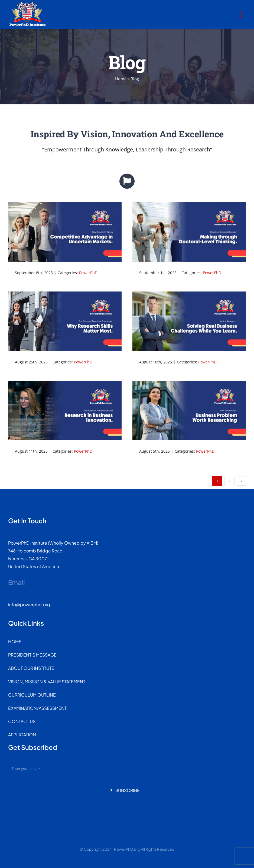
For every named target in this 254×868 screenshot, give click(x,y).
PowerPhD (88, 273)
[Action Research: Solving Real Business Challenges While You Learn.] (189, 321)
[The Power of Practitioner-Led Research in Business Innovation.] (65, 410)
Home (121, 79)
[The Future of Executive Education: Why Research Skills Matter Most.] (65, 321)
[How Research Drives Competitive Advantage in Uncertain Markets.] (65, 232)
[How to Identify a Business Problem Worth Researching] (189, 410)
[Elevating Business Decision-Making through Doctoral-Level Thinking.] (189, 232)
